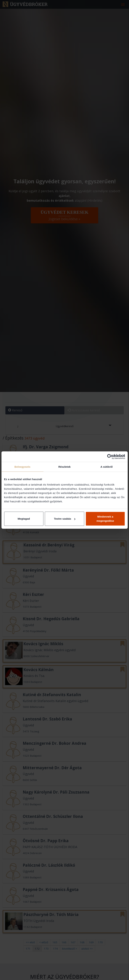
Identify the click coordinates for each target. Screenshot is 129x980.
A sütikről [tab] (107, 467)
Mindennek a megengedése (105, 519)
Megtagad (24, 519)
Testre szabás (65, 519)
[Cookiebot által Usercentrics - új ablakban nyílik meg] (110, 457)
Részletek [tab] (64, 467)
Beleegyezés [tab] (22, 467)
